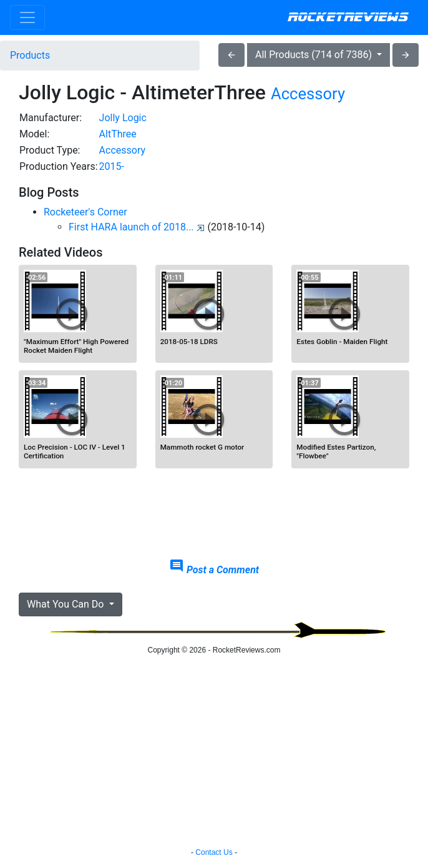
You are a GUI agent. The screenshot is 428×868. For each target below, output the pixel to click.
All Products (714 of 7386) (315, 55)
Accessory (308, 94)
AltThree (118, 134)
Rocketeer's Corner (85, 212)
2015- (112, 166)
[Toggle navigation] (27, 17)
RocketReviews (348, 17)
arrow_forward (406, 55)
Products (30, 55)
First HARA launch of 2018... (137, 227)
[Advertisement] (214, 517)
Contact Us (214, 852)
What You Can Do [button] (66, 604)
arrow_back (231, 55)
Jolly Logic (123, 118)
